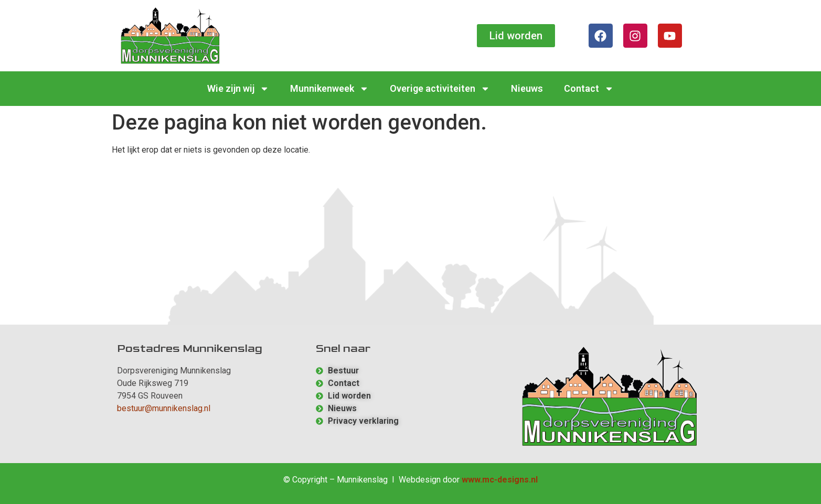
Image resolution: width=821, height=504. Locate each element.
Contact (589, 89)
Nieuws (527, 88)
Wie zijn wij (238, 89)
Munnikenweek (329, 89)
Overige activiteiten (440, 89)
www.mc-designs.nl (500, 480)
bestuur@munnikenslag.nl (164, 408)
